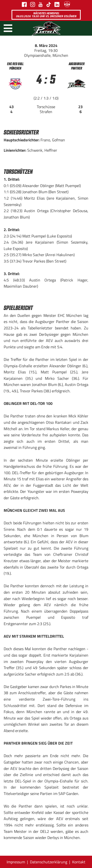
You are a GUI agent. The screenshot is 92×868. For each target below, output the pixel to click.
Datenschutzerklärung (49, 862)
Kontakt (79, 862)
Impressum (16, 862)
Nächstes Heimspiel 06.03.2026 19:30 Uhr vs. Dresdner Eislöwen (46, 15)
